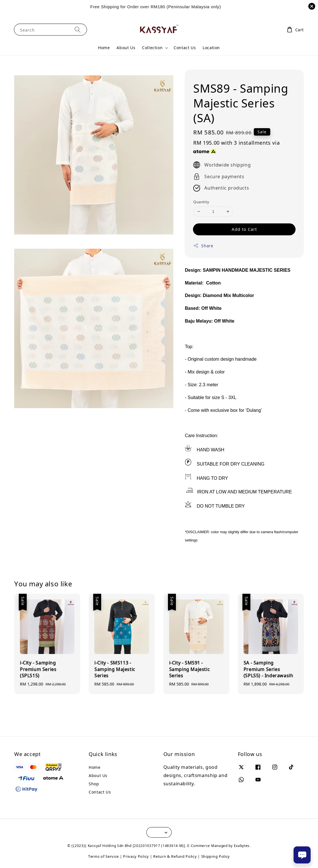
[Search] (78, 29)
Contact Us (185, 48)
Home (104, 48)
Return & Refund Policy (175, 856)
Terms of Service (103, 856)
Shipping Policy (216, 856)
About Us (126, 48)
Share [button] (203, 246)
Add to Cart (244, 229)
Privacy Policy (136, 856)
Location (211, 48)
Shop (94, 784)
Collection (152, 48)
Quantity (201, 202)
